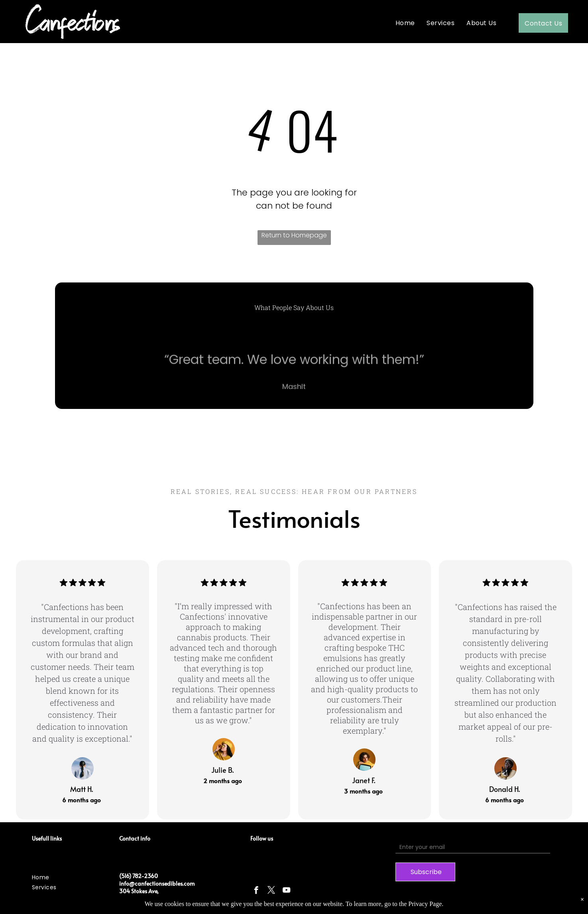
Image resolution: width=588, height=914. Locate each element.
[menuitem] (405, 23)
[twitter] (271, 891)
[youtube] (286, 891)
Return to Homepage (294, 235)
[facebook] (256, 891)
